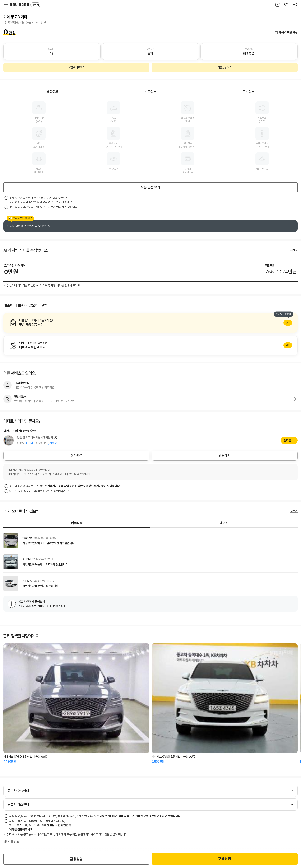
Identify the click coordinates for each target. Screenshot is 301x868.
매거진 (224, 523)
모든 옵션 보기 (150, 187)
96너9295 (25, 5)
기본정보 (150, 91)
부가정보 (249, 91)
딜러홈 (288, 440)
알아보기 (150, 323)
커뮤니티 (77, 523)
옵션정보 (52, 91)
